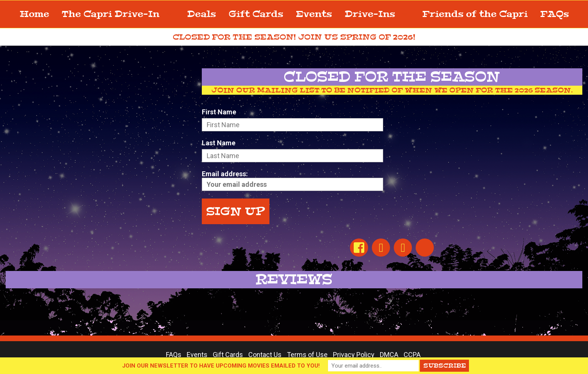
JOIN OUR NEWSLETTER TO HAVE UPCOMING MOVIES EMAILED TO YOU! (221, 366)
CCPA (412, 355)
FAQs (555, 14)
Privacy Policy (354, 355)
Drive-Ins (377, 14)
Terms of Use (307, 355)
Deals (201, 14)
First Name (219, 112)
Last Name (219, 143)
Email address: (292, 180)
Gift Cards (256, 14)
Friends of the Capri (475, 14)
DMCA (389, 355)
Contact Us (265, 355)
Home (34, 14)
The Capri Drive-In (118, 14)
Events (314, 14)
